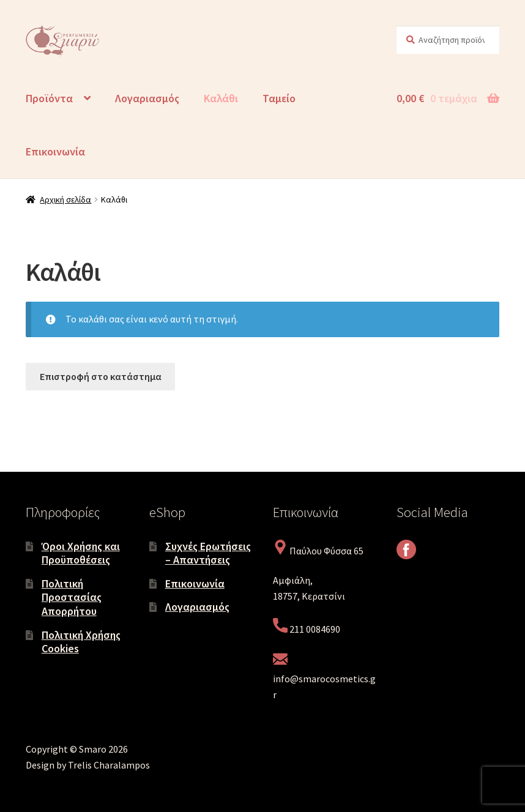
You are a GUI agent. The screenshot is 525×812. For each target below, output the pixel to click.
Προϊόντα (49, 98)
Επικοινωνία (55, 151)
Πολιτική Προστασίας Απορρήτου (72, 597)
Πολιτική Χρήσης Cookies (81, 642)
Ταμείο (279, 98)
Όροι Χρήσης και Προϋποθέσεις (81, 553)
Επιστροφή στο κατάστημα (101, 376)
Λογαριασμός (147, 98)
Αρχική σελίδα (65, 199)
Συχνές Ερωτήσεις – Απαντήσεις (208, 553)
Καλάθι (221, 98)
